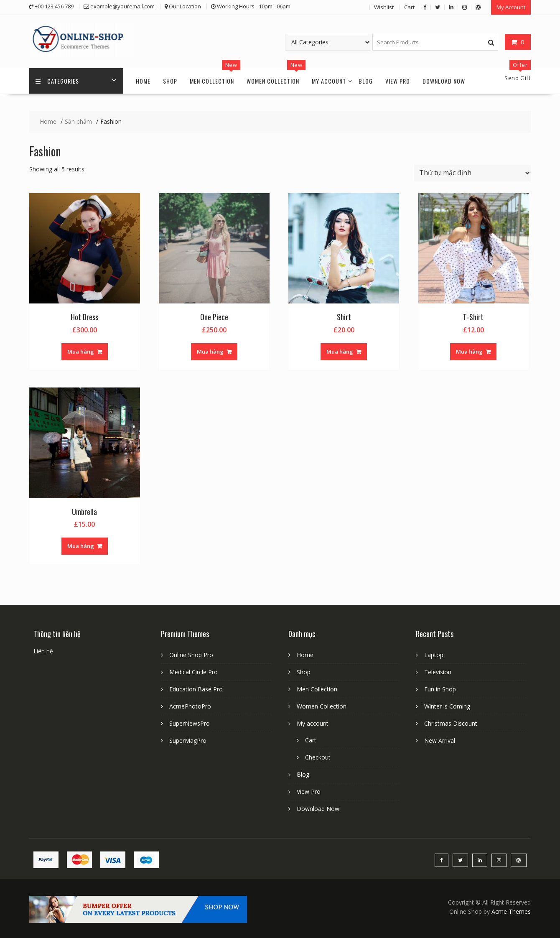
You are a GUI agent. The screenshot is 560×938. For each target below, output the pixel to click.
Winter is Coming (447, 706)
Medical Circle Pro (193, 672)
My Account (511, 7)
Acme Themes (511, 911)
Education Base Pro (196, 689)
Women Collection (273, 81)
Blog (366, 81)
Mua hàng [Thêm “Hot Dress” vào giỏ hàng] (81, 352)
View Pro (398, 81)
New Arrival (440, 740)
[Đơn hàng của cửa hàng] (472, 173)
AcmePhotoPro (190, 706)
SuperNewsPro (190, 723)
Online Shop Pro (191, 655)
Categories (57, 81)
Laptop (434, 655)
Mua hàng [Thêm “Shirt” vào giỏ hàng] (340, 352)
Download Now (444, 81)
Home (143, 81)
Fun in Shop (440, 689)
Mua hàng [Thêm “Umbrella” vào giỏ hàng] (81, 546)
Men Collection (212, 81)
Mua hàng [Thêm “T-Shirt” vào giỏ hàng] (469, 352)
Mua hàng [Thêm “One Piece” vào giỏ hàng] (210, 352)
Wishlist (384, 7)
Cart (409, 7)
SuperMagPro (188, 740)
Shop (170, 81)
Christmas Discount (451, 723)
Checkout (318, 757)
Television (438, 672)
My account (329, 81)
